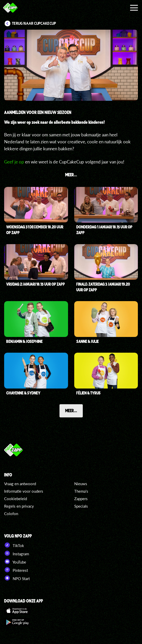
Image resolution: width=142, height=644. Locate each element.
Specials (81, 506)
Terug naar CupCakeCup (34, 23)
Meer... (71, 410)
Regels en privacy (19, 506)
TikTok (14, 545)
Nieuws (81, 484)
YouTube (15, 562)
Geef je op (14, 162)
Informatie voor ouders (24, 491)
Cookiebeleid (16, 499)
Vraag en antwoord (20, 484)
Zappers (81, 499)
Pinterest (16, 570)
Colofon (11, 514)
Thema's (81, 491)
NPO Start (17, 578)
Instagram (17, 553)
